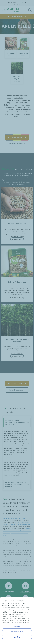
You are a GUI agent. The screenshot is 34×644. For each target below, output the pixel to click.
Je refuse (17, 637)
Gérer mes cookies (17, 632)
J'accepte (17, 627)
